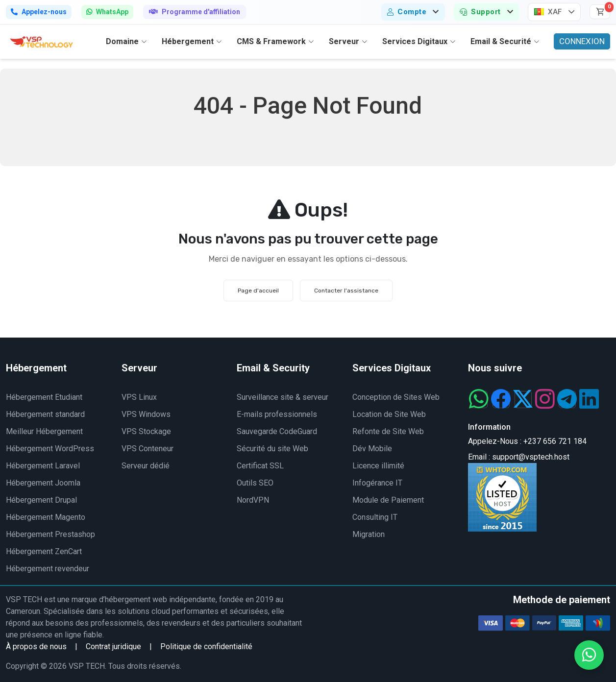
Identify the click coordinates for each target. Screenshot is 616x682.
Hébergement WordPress (50, 449)
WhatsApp (107, 12)
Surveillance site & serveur (283, 397)
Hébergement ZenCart (44, 551)
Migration (369, 534)
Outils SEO (255, 483)
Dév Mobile (372, 449)
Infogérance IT (377, 483)
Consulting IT (375, 517)
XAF (548, 12)
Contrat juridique (113, 646)
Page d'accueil (258, 291)
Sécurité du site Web (272, 449)
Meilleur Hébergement (44, 431)
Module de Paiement (388, 500)
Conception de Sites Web (396, 397)
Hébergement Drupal (41, 500)
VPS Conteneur (148, 449)
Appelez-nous (39, 12)
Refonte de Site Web (388, 431)
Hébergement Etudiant (44, 397)
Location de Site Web (389, 414)
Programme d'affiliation (195, 12)
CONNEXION (582, 41)
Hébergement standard (45, 414)
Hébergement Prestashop (50, 534)
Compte (407, 12)
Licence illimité (378, 466)
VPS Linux (139, 397)
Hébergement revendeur (48, 569)
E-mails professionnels (277, 414)
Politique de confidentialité (206, 646)
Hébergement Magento (46, 517)
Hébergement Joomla (43, 483)
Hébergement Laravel (43, 466)
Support (480, 12)
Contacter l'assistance (346, 291)
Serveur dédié (146, 466)
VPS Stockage (146, 431)
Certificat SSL (260, 466)
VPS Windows (146, 414)
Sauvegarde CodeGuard (277, 431)
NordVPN (253, 500)
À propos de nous (36, 646)
